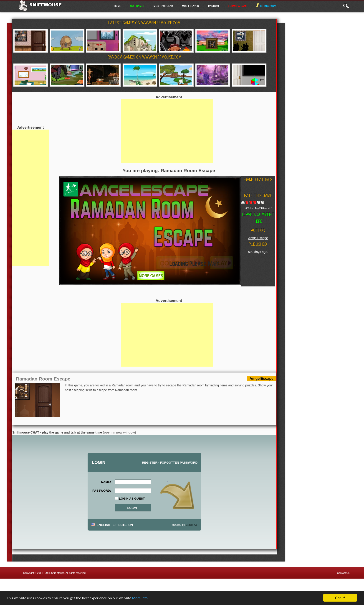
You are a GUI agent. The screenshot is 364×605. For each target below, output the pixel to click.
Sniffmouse (45, 5)
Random (214, 6)
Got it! (340, 598)
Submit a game (238, 6)
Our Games (137, 6)
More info (140, 598)
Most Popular (163, 6)
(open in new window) (119, 432)
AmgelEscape (258, 238)
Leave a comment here (258, 217)
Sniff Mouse (58, 573)
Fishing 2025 (266, 6)
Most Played (191, 6)
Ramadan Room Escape (43, 379)
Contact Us (343, 573)
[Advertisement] (30, 198)
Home (118, 6)
